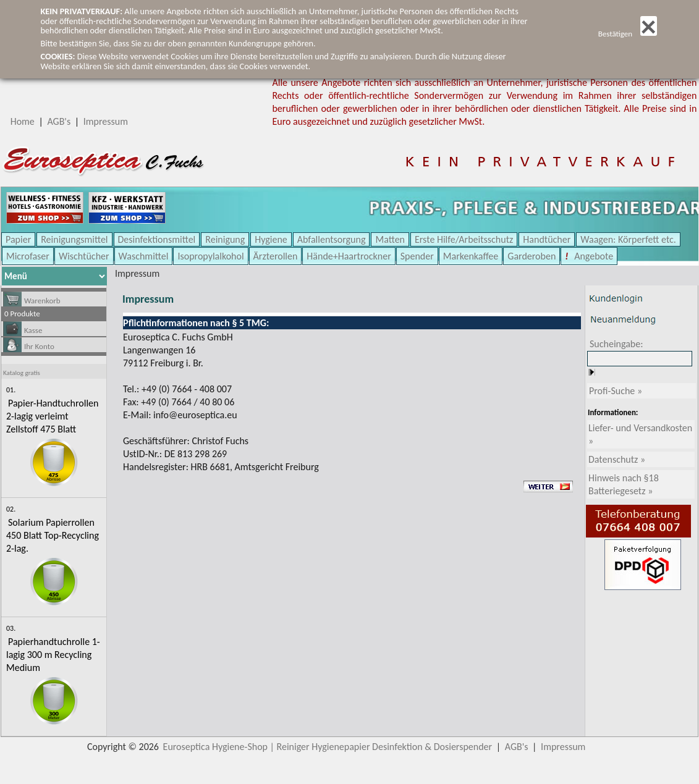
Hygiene (271, 239)
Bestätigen (628, 34)
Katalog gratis (22, 373)
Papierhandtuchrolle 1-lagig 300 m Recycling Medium (53, 655)
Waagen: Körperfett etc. (628, 239)
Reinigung (225, 239)
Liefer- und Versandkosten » (640, 434)
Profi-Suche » (616, 391)
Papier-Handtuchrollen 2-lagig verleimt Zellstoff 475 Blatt (52, 416)
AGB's (59, 121)
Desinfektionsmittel (157, 239)
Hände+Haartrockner (349, 256)
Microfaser (28, 256)
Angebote (593, 256)
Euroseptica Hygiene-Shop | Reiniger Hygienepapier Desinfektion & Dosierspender (328, 747)
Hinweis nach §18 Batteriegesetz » (624, 484)
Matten (390, 239)
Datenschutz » (617, 459)
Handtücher (547, 239)
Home (23, 121)
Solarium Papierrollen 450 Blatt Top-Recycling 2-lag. (53, 535)
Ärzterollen (276, 256)
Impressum (106, 121)
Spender (417, 256)
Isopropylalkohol (210, 256)
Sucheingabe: (616, 344)
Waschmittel (144, 256)
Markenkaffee (471, 256)
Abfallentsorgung (332, 239)
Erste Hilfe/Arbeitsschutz (464, 239)
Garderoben (532, 256)
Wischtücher (84, 256)
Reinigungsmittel (74, 239)
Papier (18, 239)
